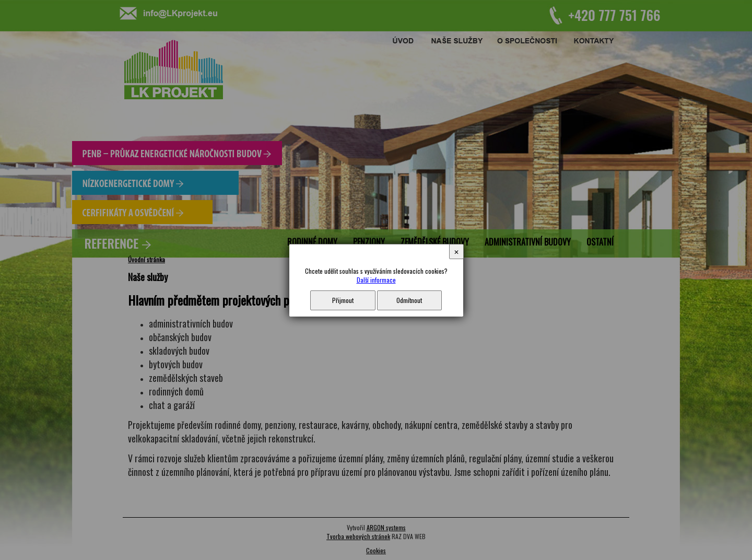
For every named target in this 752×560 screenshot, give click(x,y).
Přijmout (343, 300)
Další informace (376, 280)
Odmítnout (409, 300)
